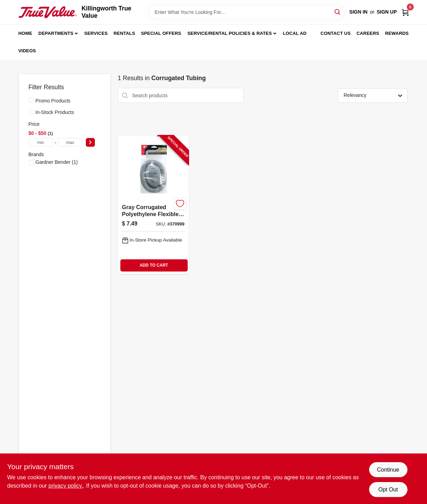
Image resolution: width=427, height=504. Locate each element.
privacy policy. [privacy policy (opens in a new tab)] (66, 486)
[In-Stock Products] (31, 112)
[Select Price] (90, 142)
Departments (56, 33)
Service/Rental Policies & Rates (230, 33)
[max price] (70, 142)
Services (96, 33)
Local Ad (295, 33)
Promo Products (53, 101)
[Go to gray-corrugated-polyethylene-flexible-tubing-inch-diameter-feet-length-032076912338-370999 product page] (153, 205)
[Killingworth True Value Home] (48, 12)
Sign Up (387, 12)
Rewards (397, 33)
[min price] (41, 142)
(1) (57, 162)
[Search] (338, 12)
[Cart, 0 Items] (405, 12)
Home (25, 33)
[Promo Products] (31, 100)
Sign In (358, 12)
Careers (368, 33)
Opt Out (388, 490)
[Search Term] (247, 12)
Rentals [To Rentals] (125, 33)
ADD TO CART (154, 265)
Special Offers (161, 33)
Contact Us (336, 33)
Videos (27, 51)
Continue (388, 470)
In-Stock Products (55, 112)
